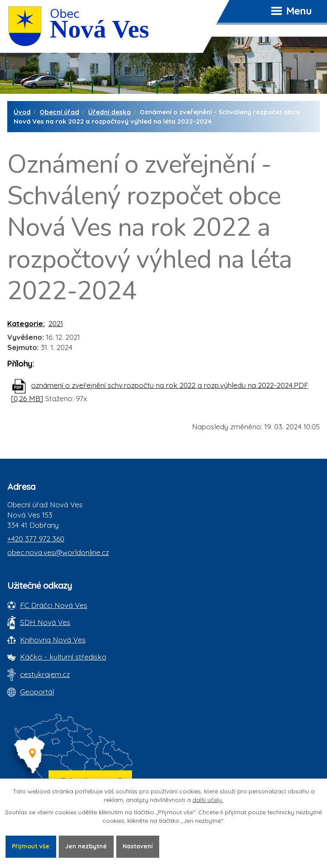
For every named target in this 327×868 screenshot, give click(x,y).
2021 (56, 323)
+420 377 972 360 (36, 539)
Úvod (22, 112)
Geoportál (37, 692)
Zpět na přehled (46, 433)
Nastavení (138, 846)
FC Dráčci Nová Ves (54, 605)
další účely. (208, 800)
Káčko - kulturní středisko (63, 657)
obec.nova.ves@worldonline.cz (58, 552)
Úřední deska (109, 112)
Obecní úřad (59, 112)
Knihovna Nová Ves (53, 640)
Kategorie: (26, 323)
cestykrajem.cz (45, 674)
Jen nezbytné (86, 846)
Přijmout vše (31, 846)
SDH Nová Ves (45, 622)
